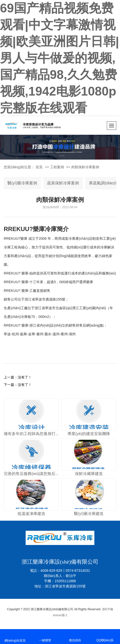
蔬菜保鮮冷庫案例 (63, 183)
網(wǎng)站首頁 (15, 636)
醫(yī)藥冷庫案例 (22, 183)
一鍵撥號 (45, 636)
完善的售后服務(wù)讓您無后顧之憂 (35, 474)
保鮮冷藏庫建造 (89, 474)
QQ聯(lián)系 (105, 636)
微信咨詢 (75, 636)
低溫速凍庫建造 (31, 514)
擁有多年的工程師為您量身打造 (32, 434)
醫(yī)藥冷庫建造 (89, 514)
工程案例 (57, 167)
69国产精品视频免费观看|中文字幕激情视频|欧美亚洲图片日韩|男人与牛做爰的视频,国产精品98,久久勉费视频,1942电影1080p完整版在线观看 (60, 58)
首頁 (39, 167)
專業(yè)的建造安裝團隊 (89, 434)
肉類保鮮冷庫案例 (85, 167)
